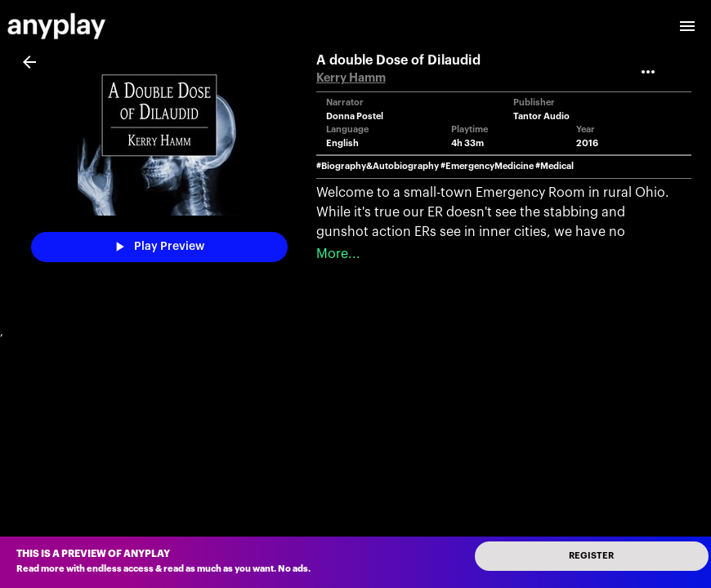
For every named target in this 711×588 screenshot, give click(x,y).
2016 (587, 143)
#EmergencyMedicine (487, 166)
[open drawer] (687, 26)
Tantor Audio (541, 116)
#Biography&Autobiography (378, 166)
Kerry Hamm (351, 78)
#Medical (554, 166)
